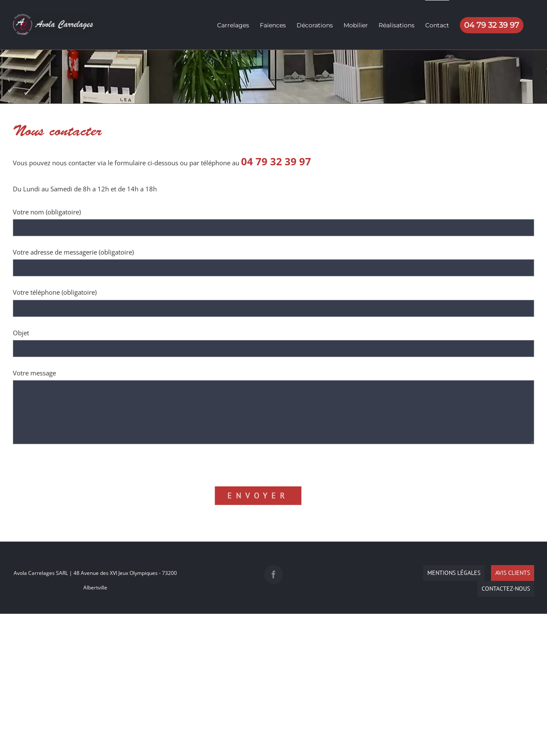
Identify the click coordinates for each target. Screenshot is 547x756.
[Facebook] (273, 574)
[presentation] (78, 461)
